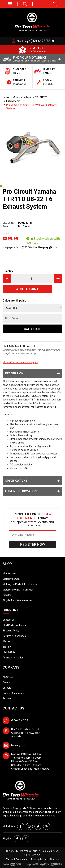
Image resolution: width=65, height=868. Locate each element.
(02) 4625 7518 (20, 720)
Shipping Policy (11, 631)
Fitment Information (32, 491)
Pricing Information (13, 658)
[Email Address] (32, 535)
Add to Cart (27, 289)
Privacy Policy (38, 859)
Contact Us (9, 620)
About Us (8, 677)
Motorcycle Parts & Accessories (20, 584)
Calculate (32, 329)
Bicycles (7, 595)
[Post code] (32, 318)
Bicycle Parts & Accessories (18, 600)
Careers (7, 688)
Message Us (18, 745)
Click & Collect (10, 652)
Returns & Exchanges (14, 636)
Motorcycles (9, 573)
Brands (6, 682)
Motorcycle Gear (12, 579)
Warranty (8, 641)
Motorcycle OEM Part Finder (18, 590)
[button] (10, 4)
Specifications (32, 481)
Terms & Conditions (17, 859)
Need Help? (35, 41)
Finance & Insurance (14, 693)
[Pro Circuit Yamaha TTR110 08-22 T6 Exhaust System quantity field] (32, 279)
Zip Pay (7, 647)
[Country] (32, 308)
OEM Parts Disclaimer (14, 625)
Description (32, 373)
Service (7, 699)
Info (55, 247)
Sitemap (54, 859)
